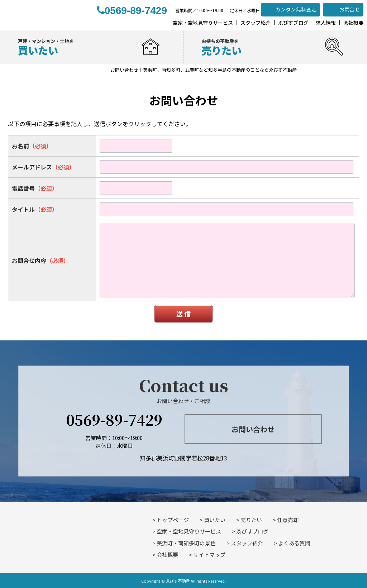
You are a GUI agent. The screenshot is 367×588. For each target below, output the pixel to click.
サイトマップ (209, 554)
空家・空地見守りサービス (189, 531)
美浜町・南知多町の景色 (186, 543)
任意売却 (288, 520)
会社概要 (167, 554)
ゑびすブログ (252, 531)
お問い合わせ (253, 429)
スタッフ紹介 (247, 543)
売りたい (251, 520)
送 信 (183, 314)
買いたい (215, 520)
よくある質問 (294, 543)
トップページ (173, 520)
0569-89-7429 (114, 419)
